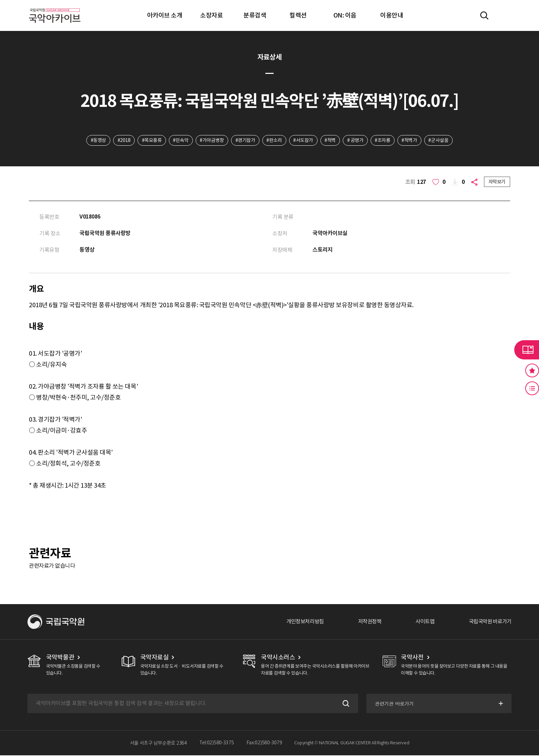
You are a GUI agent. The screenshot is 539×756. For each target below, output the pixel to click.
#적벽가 (411, 141)
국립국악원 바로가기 (488, 622)
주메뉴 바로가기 (0, 0)
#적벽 (331, 141)
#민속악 (180, 141)
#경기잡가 (245, 141)
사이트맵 (421, 622)
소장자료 (211, 15)
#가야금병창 (211, 141)
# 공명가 (356, 141)
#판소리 (274, 141)
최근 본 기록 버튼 (532, 388)
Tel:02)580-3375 (217, 744)
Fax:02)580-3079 (264, 744)
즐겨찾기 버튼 (532, 370)
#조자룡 (384, 141)
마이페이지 (504, 15)
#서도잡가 (304, 141)
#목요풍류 (151, 141)
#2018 (122, 141)
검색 (344, 704)
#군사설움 (440, 141)
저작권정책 (364, 622)
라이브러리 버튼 (527, 350)
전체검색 (484, 15)
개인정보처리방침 (297, 622)
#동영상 (96, 141)
